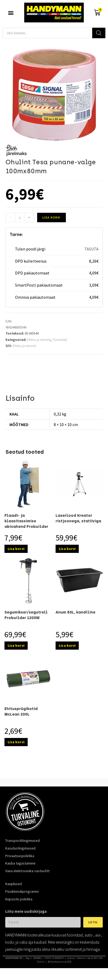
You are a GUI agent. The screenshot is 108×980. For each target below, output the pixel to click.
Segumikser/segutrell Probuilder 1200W (26, 615)
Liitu (93, 922)
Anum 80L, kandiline (75, 612)
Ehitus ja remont (39, 340)
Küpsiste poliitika (19, 899)
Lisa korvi (51, 217)
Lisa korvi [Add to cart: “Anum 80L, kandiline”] (67, 645)
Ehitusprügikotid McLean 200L (21, 712)
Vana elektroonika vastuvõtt (27, 871)
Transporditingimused (23, 841)
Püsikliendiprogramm (22, 891)
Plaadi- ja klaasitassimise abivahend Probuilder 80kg (26, 524)
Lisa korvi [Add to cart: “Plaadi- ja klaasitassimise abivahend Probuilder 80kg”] (16, 549)
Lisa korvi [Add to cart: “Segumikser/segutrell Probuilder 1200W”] (16, 645)
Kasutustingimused (20, 848)
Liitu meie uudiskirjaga (26, 911)
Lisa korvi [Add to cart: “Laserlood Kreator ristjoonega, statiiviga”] (67, 549)
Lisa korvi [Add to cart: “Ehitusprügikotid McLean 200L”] (16, 742)
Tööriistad (60, 340)
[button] (11, 13)
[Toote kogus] (20, 218)
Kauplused (14, 884)
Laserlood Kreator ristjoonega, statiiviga (78, 518)
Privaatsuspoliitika (20, 856)
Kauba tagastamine (20, 863)
